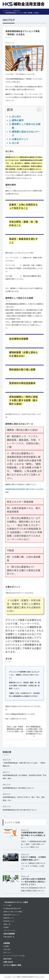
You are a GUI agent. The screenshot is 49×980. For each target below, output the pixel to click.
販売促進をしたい (9, 921)
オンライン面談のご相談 (12, 965)
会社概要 (6, 946)
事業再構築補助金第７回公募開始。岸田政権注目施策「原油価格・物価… (25, 777)
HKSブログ (8, 959)
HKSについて (7, 952)
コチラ (21, 719)
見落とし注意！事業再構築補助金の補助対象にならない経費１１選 (15, 729)
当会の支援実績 (9, 934)
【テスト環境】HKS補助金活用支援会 (23, 977)
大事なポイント (20, 139)
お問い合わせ (8, 962)
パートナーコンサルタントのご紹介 (14, 956)
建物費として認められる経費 (26, 126)
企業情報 (7, 943)
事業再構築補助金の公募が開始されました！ (19, 788)
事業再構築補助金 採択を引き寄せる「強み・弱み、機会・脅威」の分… (25, 799)
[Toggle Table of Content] (38, 110)
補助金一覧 (7, 924)
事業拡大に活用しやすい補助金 (13, 912)
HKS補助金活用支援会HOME (12, 908)
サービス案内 (7, 905)
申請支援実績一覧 (9, 937)
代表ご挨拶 (7, 949)
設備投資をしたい (9, 918)
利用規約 (6, 927)
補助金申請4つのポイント (11, 915)
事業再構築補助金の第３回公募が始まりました (20, 810)
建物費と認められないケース (26, 133)
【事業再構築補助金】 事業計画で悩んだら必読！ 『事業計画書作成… (24, 764)
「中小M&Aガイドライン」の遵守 (16, 902)
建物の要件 (18, 120)
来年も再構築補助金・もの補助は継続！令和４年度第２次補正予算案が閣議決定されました (34, 731)
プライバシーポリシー (10, 930)
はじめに (17, 116)
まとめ (15, 143)
